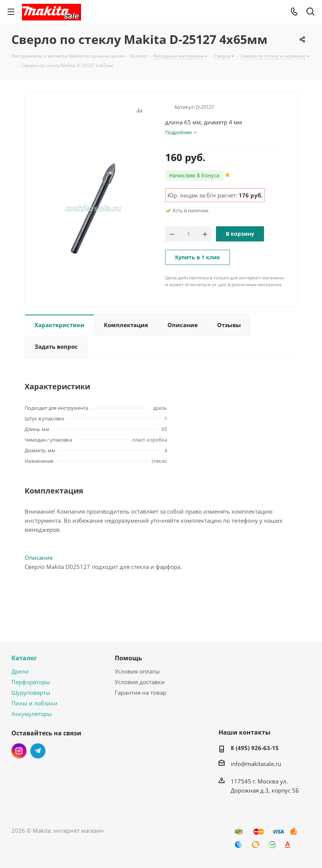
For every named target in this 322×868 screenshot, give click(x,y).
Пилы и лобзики (34, 703)
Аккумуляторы (32, 714)
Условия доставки (140, 682)
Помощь (128, 658)
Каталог (24, 658)
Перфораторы (31, 682)
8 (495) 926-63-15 (255, 748)
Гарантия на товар (141, 693)
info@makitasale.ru (256, 764)
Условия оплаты (137, 671)
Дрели (20, 671)
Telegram (38, 751)
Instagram (19, 751)
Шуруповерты (31, 693)
